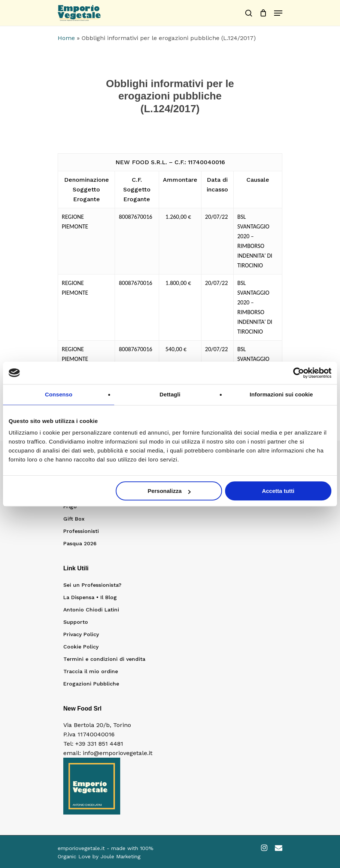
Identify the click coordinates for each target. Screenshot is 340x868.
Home (66, 38)
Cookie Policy (81, 647)
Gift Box (74, 519)
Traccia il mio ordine (91, 671)
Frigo (70, 506)
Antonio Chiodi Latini (91, 610)
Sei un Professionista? (92, 585)
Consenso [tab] (59, 394)
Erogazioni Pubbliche (91, 684)
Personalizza (169, 491)
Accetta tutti (278, 491)
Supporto (76, 622)
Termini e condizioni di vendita (104, 659)
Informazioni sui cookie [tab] (281, 394)
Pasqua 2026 (80, 543)
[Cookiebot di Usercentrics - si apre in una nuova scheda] (299, 373)
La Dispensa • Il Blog (90, 597)
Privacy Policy (81, 634)
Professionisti (81, 531)
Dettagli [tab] (170, 394)
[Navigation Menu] (278, 13)
